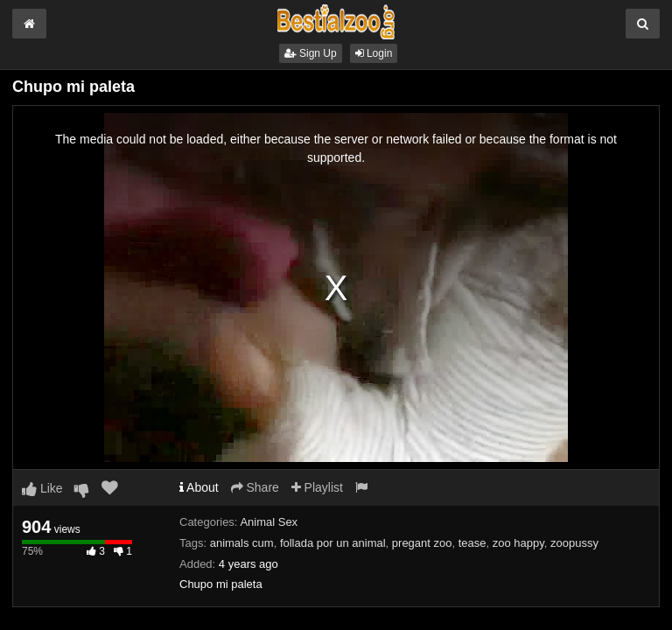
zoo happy (518, 543)
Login (374, 53)
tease (472, 543)
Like (42, 488)
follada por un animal (333, 543)
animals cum (242, 543)
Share (255, 487)
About (199, 487)
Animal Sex (269, 522)
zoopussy (574, 543)
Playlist (317, 487)
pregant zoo (422, 543)
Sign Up (311, 53)
